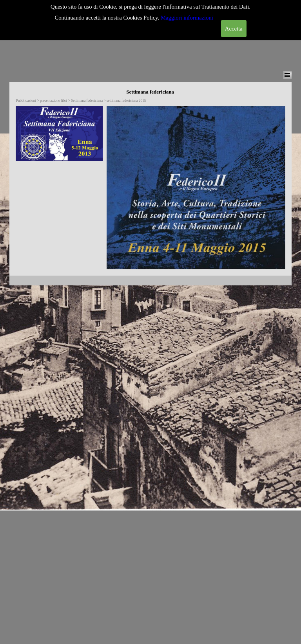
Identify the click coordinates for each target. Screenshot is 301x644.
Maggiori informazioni (187, 18)
